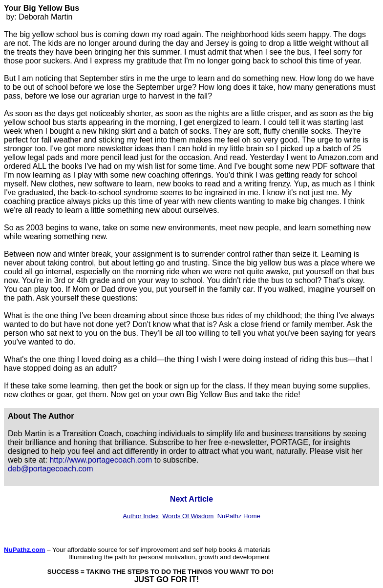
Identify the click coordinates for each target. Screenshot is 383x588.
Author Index (141, 516)
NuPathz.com (24, 550)
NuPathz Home (239, 516)
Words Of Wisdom (188, 516)
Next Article (191, 499)
